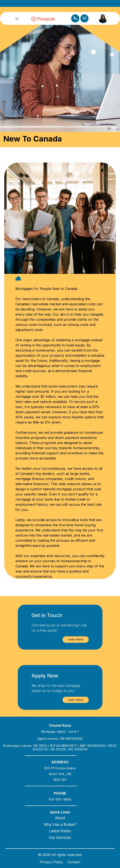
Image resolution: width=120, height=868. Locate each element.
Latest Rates (60, 831)
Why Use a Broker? (60, 825)
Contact (74, 862)
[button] (76, 640)
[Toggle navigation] (17, 19)
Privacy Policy (51, 862)
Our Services (60, 838)
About (60, 818)
